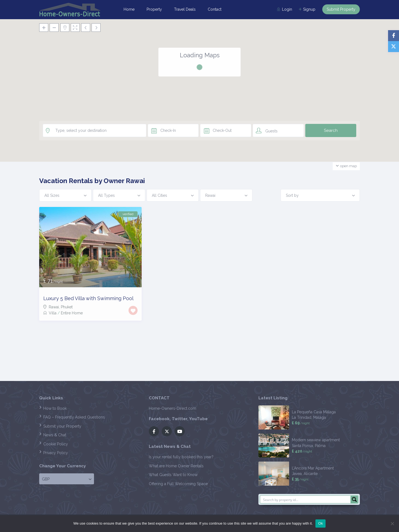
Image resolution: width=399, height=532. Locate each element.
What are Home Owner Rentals (176, 466)
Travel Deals (185, 9)
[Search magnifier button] (354, 499)
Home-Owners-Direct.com (173, 408)
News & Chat (55, 435)
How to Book (55, 408)
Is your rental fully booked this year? (181, 457)
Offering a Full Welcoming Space (178, 484)
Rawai (54, 307)
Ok (320, 523)
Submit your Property (62, 426)
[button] (200, 84)
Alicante (311, 474)
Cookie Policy (56, 444)
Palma (320, 446)
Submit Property (341, 9)
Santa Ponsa (302, 446)
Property (154, 9)
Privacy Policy (56, 453)
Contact (215, 9)
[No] (392, 524)
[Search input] (306, 499)
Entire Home (72, 313)
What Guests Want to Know (173, 475)
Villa (53, 313)
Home (129, 9)
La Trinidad (302, 417)
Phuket (67, 307)
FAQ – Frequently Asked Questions (74, 417)
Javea (297, 474)
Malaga (320, 417)
